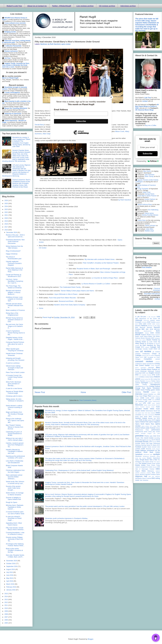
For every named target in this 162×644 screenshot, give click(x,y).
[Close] (111, 97)
